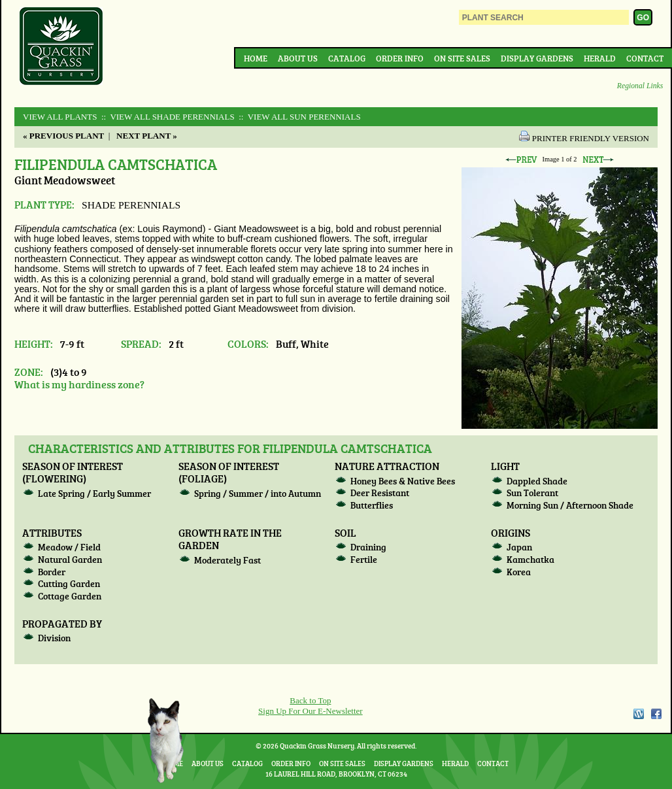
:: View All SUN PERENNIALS (299, 117)
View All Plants (60, 117)
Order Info (400, 58)
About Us (298, 58)
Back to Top (310, 700)
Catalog (347, 58)
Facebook (656, 714)
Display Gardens (537, 58)
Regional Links (640, 86)
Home (256, 58)
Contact (645, 58)
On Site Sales (462, 58)
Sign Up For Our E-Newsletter (311, 711)
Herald (600, 58)
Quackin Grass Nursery (61, 47)
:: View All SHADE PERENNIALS (167, 117)
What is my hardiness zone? (79, 384)
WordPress (638, 714)
